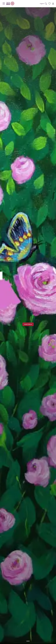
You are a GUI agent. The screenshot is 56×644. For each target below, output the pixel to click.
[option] (28, 641)
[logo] (10, 3)
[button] (42, 4)
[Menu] (4, 4)
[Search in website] (46, 4)
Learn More (28, 324)
